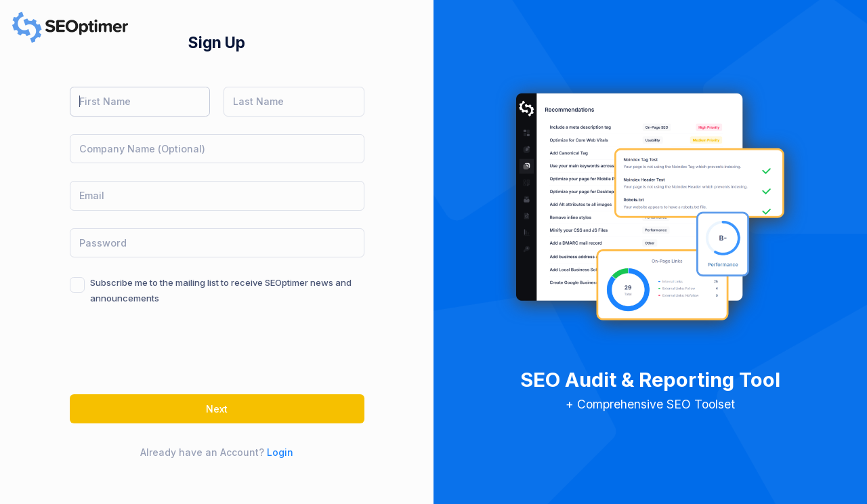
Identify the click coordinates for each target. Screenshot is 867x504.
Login (280, 452)
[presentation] (173, 350)
